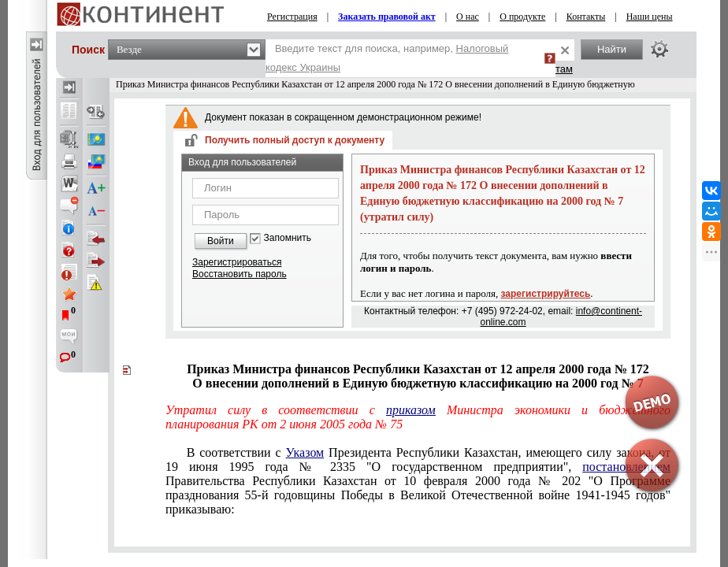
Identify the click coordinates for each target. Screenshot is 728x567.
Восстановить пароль (240, 274)
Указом (305, 452)
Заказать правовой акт (387, 17)
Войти (221, 241)
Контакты (586, 17)
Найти (612, 49)
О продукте (522, 17)
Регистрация (292, 17)
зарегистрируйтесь (546, 294)
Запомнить (288, 238)
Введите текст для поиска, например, (387, 58)
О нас (468, 17)
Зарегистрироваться (237, 262)
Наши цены (650, 17)
